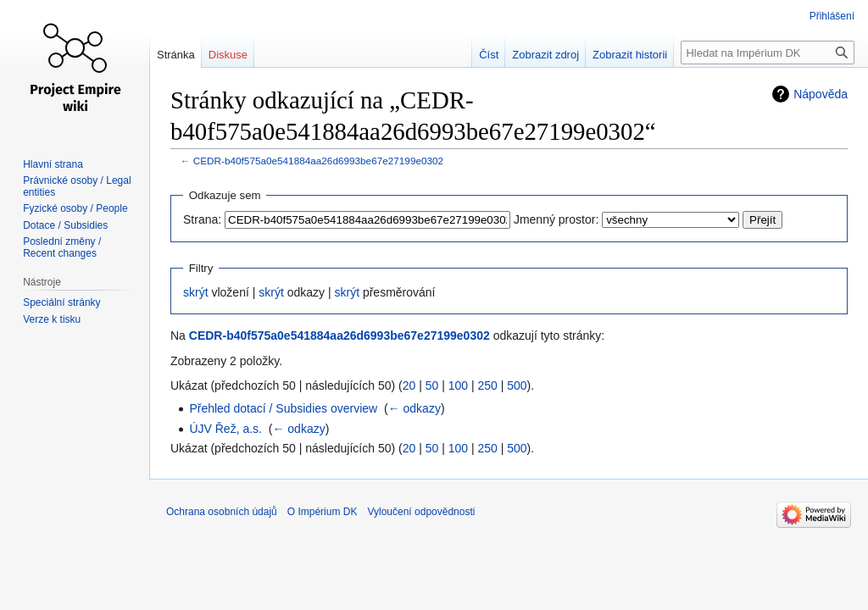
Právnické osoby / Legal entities (77, 186)
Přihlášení (832, 16)
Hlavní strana (53, 164)
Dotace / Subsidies (65, 225)
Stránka (176, 55)
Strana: (202, 219)
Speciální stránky (61, 302)
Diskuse (228, 55)
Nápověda (821, 94)
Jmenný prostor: (556, 219)
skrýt (196, 292)
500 (517, 385)
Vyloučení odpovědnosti (421, 512)
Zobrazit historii (630, 55)
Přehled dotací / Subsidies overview (283, 408)
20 (409, 385)
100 (458, 385)
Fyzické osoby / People (75, 208)
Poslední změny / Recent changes (62, 247)
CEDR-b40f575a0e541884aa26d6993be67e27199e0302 (318, 161)
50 (432, 385)
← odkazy (415, 408)
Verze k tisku (52, 319)
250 (487, 385)
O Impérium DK (323, 512)
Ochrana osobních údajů (222, 512)
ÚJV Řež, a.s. (225, 429)
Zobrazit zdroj (545, 55)
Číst (489, 55)
